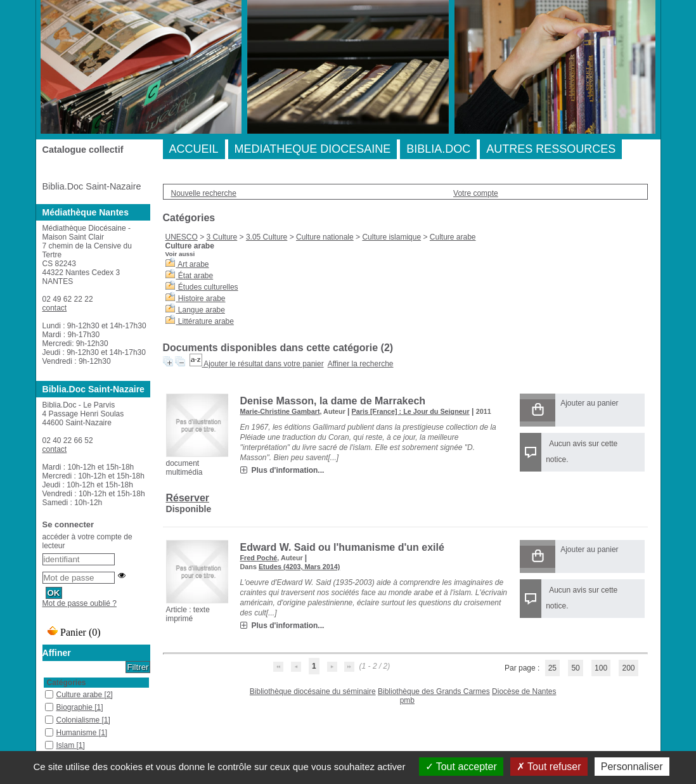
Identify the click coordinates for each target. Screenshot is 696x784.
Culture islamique (391, 237)
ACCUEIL (194, 149)
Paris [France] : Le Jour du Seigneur (411, 411)
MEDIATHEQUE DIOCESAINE (313, 149)
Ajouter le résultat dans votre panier (263, 364)
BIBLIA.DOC (438, 149)
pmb (407, 700)
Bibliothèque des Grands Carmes (434, 691)
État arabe (196, 276)
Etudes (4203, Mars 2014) (299, 567)
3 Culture (222, 237)
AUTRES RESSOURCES (551, 149)
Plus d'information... (288, 470)
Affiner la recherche (361, 364)
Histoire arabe (202, 299)
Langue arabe (202, 310)
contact (55, 308)
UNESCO (182, 237)
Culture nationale (325, 237)
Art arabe (193, 264)
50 (575, 668)
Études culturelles (208, 287)
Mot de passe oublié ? (80, 603)
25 (552, 668)
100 (601, 668)
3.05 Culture (267, 237)
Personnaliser (632, 767)
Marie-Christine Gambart (280, 411)
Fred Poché (259, 558)
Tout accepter (461, 767)
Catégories (67, 683)
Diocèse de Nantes (524, 691)
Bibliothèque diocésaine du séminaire (313, 691)
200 (628, 668)
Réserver (188, 498)
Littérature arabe (206, 321)
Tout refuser (549, 767)
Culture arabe (453, 237)
